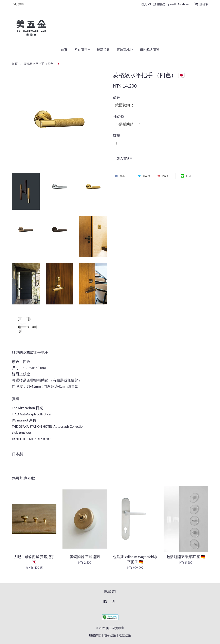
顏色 (117, 97)
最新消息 (103, 50)
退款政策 (125, 635)
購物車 (204, 4)
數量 (117, 135)
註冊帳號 (159, 4)
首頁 (64, 50)
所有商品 (82, 50)
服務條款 (95, 635)
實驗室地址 (125, 50)
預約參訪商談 (149, 50)
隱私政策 (110, 635)
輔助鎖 (118, 116)
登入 (144, 4)
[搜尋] (24, 4)
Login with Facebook (177, 4)
